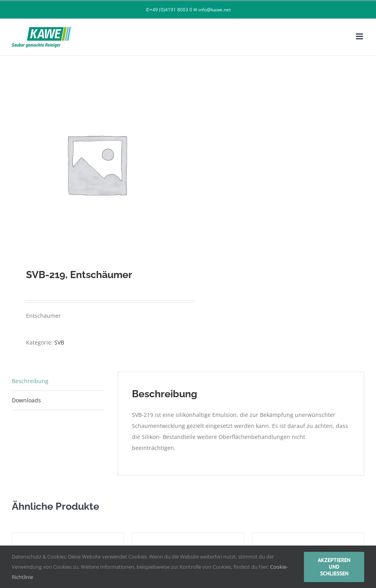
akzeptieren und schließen (334, 567)
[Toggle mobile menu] (360, 36)
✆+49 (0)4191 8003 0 (169, 10)
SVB (59, 342)
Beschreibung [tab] (30, 381)
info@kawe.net (215, 10)
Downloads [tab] (26, 400)
